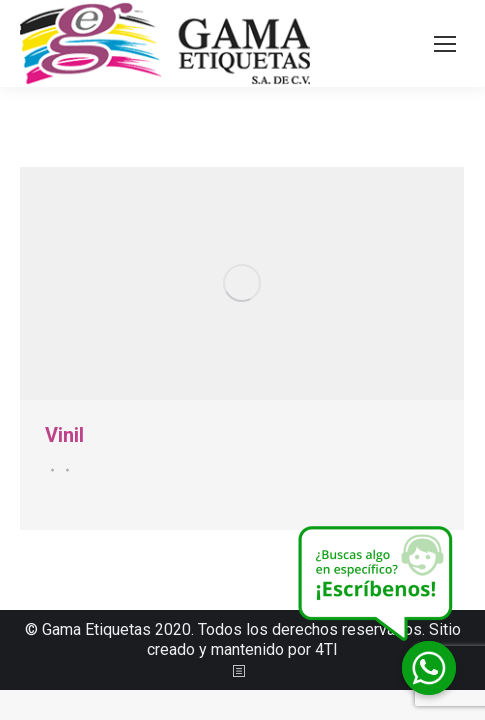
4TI (326, 649)
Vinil (64, 435)
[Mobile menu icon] (445, 44)
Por (64, 470)
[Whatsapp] (429, 668)
